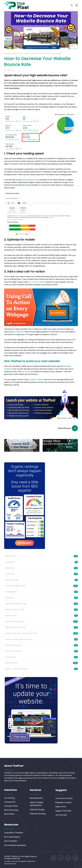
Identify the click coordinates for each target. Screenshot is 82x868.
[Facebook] (53, 858)
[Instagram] (61, 858)
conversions (19, 332)
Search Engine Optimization (37, 53)
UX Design (42, 660)
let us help (26, 372)
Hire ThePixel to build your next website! (32, 361)
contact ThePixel (36, 380)
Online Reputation (42, 630)
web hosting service (30, 180)
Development (42, 582)
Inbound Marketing (13, 53)
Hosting (42, 600)
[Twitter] (75, 858)
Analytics (42, 559)
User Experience (42, 648)
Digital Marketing (42, 588)
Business (42, 571)
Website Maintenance (42, 671)
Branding (42, 565)
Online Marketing (42, 624)
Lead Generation (42, 612)
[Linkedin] (68, 858)
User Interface (42, 654)
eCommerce (42, 594)
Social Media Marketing (42, 642)
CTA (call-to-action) (37, 282)
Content (42, 577)
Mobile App (42, 618)
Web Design (57, 53)
